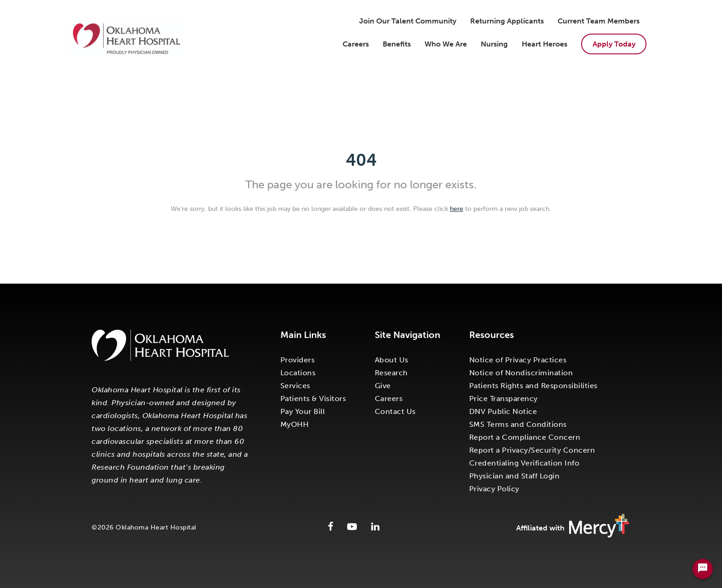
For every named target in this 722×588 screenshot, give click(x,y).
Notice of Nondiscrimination (521, 373)
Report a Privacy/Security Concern (532, 450)
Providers (298, 360)
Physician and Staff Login (515, 476)
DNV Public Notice (503, 411)
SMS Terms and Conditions (518, 424)
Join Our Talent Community (408, 21)
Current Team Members (599, 21)
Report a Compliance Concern (525, 437)
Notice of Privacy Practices (518, 360)
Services (295, 386)
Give (383, 386)
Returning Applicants (507, 21)
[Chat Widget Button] (703, 571)
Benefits (397, 44)
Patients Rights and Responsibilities (533, 386)
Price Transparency (504, 399)
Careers (356, 44)
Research (391, 373)
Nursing (494, 44)
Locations (298, 373)
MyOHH (295, 424)
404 (361, 160)
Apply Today (614, 44)
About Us (392, 360)
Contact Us (395, 411)
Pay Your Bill (303, 411)
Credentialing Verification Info (524, 463)
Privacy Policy (494, 489)
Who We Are (446, 44)
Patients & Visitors (313, 399)
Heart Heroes (544, 44)
